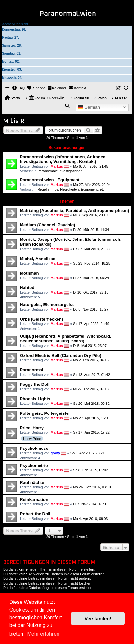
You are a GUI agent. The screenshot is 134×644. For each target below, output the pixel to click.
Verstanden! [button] (98, 619)
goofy (55, 453)
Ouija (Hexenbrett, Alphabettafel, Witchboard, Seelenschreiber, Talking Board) (66, 339)
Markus (57, 166)
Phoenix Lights (35, 399)
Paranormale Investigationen (60, 171)
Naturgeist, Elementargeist (47, 305)
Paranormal (32, 370)
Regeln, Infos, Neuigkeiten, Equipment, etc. (71, 189)
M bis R (14, 121)
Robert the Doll (35, 514)
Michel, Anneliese (38, 259)
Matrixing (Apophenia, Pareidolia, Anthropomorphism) (74, 210)
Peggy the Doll (35, 384)
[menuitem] (19, 88)
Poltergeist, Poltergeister (45, 413)
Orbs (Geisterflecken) (41, 319)
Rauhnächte (32, 482)
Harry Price (32, 439)
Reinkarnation (34, 499)
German (89, 107)
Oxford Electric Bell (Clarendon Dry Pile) (61, 355)
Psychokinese (34, 448)
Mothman (29, 273)
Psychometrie (34, 465)
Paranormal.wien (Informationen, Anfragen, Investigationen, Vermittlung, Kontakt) (63, 159)
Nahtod (27, 288)
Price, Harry (32, 428)
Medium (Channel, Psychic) (47, 225)
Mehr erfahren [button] (43, 634)
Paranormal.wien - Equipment (50, 180)
